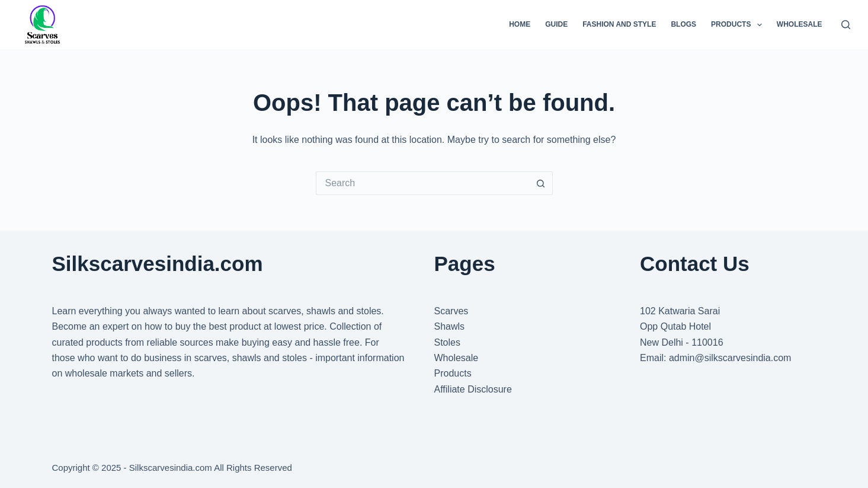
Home (520, 24)
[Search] (846, 25)
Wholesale (800, 24)
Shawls (450, 326)
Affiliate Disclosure (473, 389)
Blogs (683, 24)
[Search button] (541, 183)
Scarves (451, 311)
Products (739, 25)
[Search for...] (422, 183)
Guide (556, 24)
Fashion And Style (619, 24)
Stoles (447, 342)
